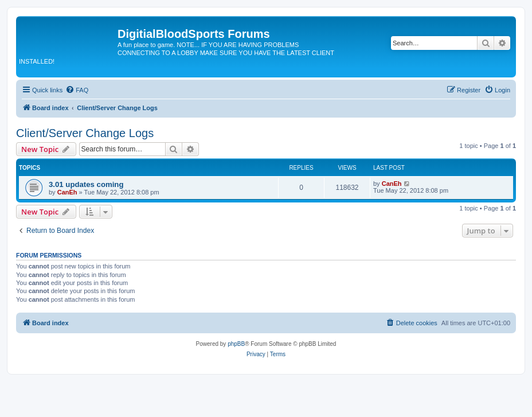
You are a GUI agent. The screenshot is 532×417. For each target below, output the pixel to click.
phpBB (236, 344)
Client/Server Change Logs (85, 133)
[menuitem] (77, 90)
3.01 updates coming (86, 184)
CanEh (67, 192)
